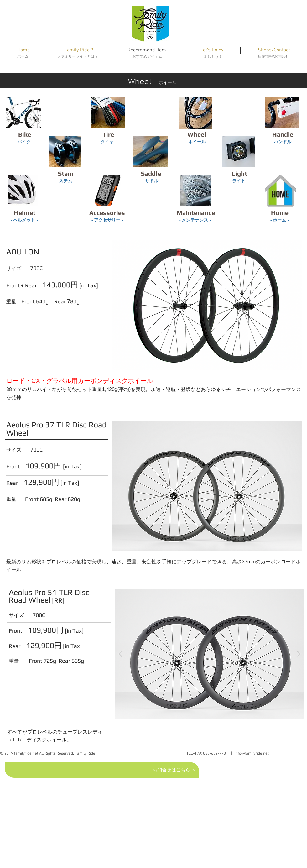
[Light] (239, 174)
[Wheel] (197, 134)
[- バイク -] (24, 142)
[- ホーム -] (280, 220)
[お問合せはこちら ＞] (175, 770)
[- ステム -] (65, 181)
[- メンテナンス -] (195, 220)
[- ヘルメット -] (24, 220)
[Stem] (65, 174)
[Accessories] (107, 213)
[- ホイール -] (197, 142)
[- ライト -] (239, 181)
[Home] (280, 213)
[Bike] (24, 134)
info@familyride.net (252, 754)
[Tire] (108, 134)
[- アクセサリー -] (107, 220)
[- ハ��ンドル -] (283, 142)
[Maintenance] (196, 213)
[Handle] (283, 134)
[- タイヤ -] (107, 142)
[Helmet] (24, 213)
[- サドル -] (152, 181)
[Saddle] (151, 174)
